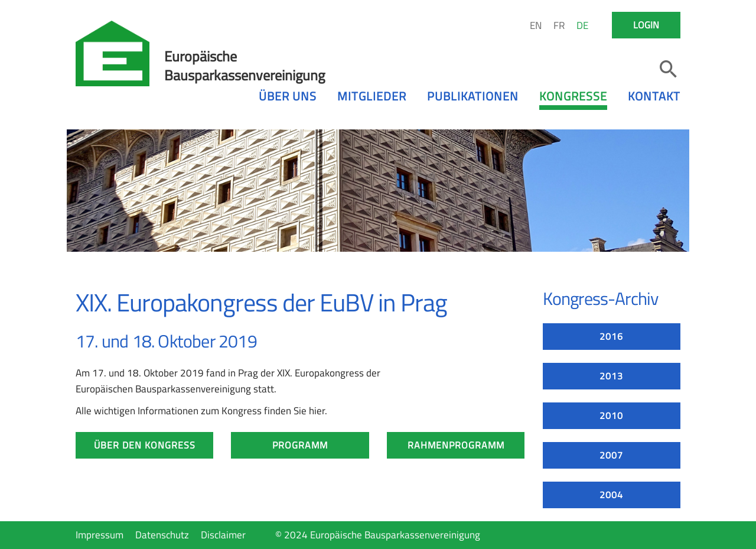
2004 (611, 495)
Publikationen (473, 96)
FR (559, 25)
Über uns (288, 96)
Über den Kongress (145, 445)
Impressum (100, 535)
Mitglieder (372, 96)
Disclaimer (223, 535)
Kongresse (573, 96)
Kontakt (654, 96)
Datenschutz (162, 535)
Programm (300, 445)
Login (646, 25)
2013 (611, 376)
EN (536, 25)
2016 (611, 336)
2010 (611, 415)
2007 (611, 455)
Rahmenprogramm (456, 445)
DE (582, 25)
